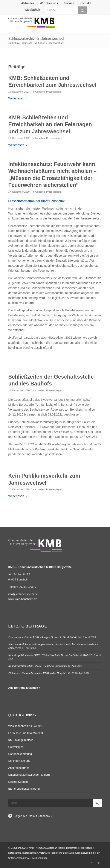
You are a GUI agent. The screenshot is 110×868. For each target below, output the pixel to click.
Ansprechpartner (18, 768)
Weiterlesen (18, 98)
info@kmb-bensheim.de (23, 594)
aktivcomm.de (89, 853)
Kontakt (85, 3)
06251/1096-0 (27, 587)
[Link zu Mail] (92, 863)
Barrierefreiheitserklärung (24, 789)
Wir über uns (49, 3)
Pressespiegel (54, 92)
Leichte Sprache (18, 782)
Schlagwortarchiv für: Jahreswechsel (36, 39)
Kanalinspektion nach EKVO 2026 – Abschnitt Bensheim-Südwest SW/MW (50, 655)
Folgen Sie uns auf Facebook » (33, 816)
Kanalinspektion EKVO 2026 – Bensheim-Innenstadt (38, 666)
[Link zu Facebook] (99, 863)
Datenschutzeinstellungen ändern (29, 775)
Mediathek (33, 10)
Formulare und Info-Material (25, 733)
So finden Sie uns (19, 761)
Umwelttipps (16, 747)
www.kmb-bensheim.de (23, 599)
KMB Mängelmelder (20, 740)
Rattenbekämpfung (20, 754)
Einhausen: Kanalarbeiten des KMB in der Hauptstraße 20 (41, 673)
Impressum (87, 848)
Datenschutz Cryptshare (36, 853)
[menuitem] (28, 3)
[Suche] (66, 10)
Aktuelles (28, 3)
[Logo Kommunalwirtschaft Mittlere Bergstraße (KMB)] (46, 25)
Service (69, 3)
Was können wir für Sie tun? (26, 726)
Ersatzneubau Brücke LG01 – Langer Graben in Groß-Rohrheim (44, 637)
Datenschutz (15, 853)
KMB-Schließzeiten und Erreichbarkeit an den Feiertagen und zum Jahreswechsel (50, 124)
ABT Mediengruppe (37, 858)
